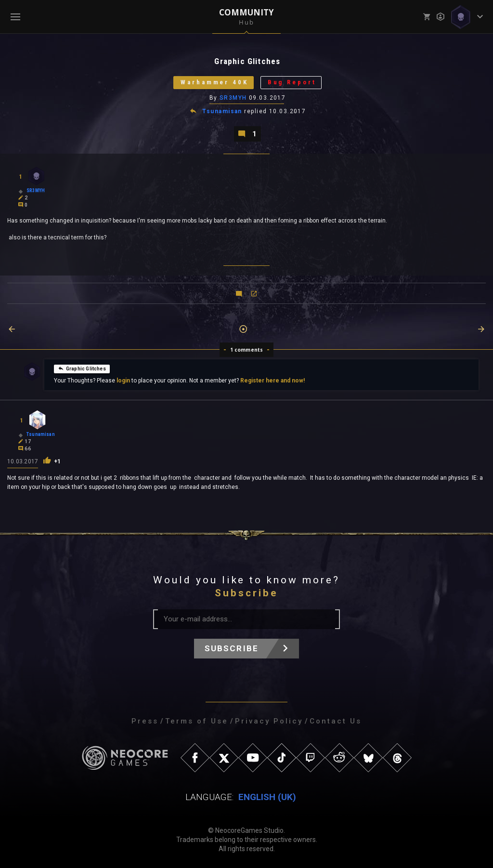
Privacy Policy (269, 721)
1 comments (247, 350)
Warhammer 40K (214, 83)
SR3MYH (233, 98)
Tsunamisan (222, 112)
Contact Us (336, 721)
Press (145, 721)
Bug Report (292, 83)
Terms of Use (197, 721)
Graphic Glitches (82, 368)
